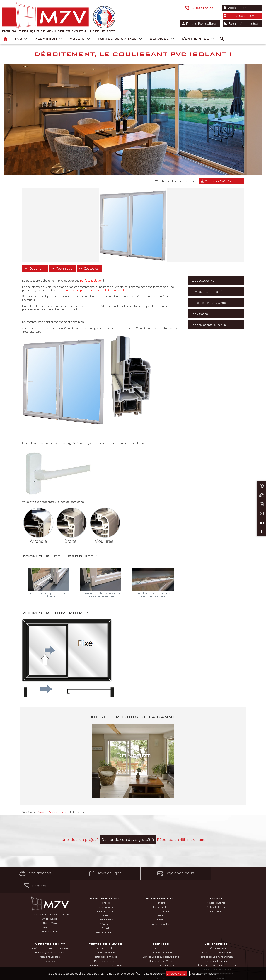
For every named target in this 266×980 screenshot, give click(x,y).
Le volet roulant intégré (207, 292)
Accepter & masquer (204, 974)
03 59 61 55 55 (160, 8)
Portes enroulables (105, 935)
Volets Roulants (216, 890)
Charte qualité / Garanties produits (216, 952)
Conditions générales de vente (50, 939)
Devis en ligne (100, 873)
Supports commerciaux (161, 952)
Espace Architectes (244, 16)
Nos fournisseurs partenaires (216, 961)
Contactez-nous (50, 918)
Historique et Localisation (216, 939)
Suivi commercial (161, 935)
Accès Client (197, 8)
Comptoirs (161, 956)
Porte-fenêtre (105, 894)
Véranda (105, 911)
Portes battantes (105, 939)
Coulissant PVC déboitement (224, 181)
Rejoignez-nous (166, 873)
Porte (105, 902)
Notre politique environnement (216, 944)
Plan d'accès (33, 873)
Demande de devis (243, 8)
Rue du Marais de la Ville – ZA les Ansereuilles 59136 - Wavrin (50, 906)
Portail (105, 915)
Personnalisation (105, 919)
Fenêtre (105, 890)
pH (55, 948)
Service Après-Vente (161, 948)
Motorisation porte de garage (105, 952)
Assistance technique (161, 939)
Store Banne (216, 898)
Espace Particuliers (202, 16)
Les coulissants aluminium (209, 325)
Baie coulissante (105, 898)
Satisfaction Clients (216, 935)
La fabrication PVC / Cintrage (210, 303)
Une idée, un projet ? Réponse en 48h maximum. (133, 839)
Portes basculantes (105, 948)
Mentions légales (50, 944)
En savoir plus (176, 974)
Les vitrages (200, 314)
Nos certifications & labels (216, 956)
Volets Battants (216, 894)
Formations (161, 961)
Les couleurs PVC (203, 281)
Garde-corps (105, 907)
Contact (233, 873)
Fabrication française (216, 948)
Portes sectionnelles (105, 944)
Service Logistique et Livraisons (161, 944)
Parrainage (161, 965)
